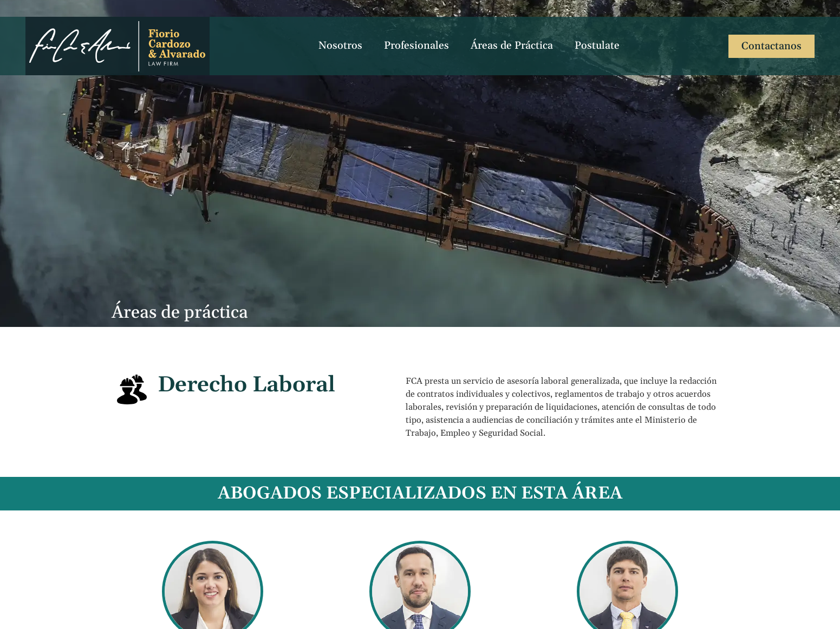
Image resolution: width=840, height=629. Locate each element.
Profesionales (416, 46)
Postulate (597, 46)
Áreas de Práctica (512, 46)
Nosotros (340, 46)
